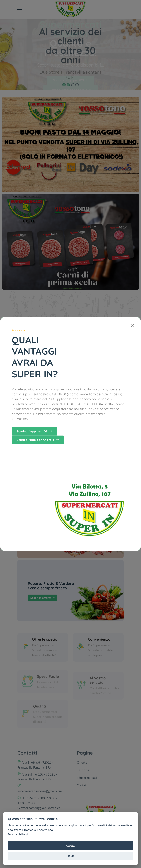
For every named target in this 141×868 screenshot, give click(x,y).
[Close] (132, 325)
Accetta (70, 846)
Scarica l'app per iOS (34, 431)
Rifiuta (70, 856)
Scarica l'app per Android (38, 440)
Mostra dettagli (18, 835)
